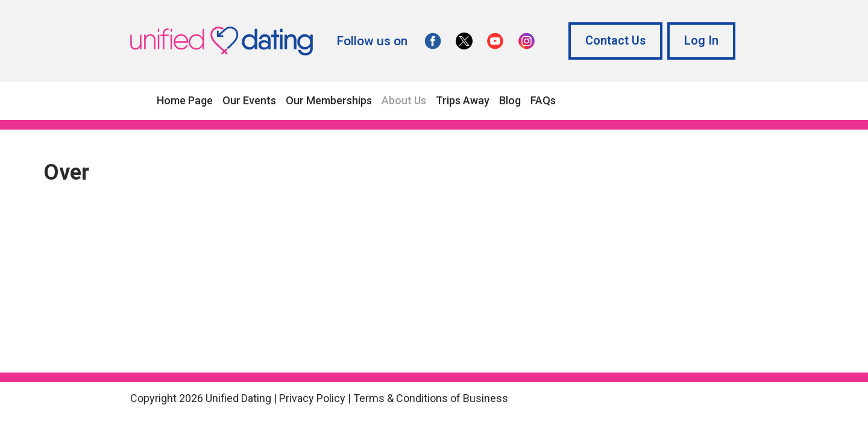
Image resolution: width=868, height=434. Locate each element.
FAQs (543, 100)
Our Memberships (329, 100)
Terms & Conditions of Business (431, 398)
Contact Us (615, 41)
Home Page (185, 100)
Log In (701, 41)
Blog (510, 100)
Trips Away (463, 100)
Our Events (249, 100)
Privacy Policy (312, 398)
